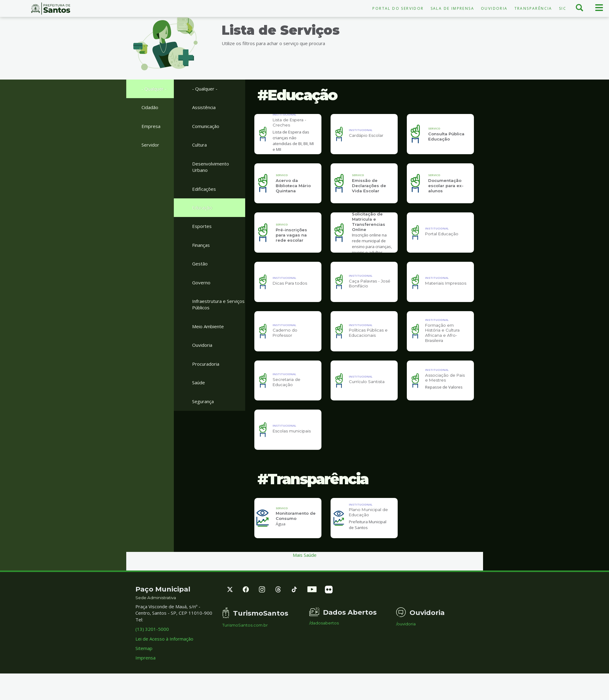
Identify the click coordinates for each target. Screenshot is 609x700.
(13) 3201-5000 (152, 649)
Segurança (203, 401)
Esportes (202, 226)
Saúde (199, 382)
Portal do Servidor (398, 8)
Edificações (204, 189)
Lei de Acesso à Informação (164, 659)
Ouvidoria (494, 8)
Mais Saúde (305, 575)
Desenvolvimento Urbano (211, 167)
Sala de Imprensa (452, 8)
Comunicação (206, 126)
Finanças (201, 245)
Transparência (533, 8)
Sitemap (144, 668)
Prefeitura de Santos (51, 9)
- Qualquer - (154, 89)
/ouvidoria (406, 644)
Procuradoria (206, 364)
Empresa (151, 126)
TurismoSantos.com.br (245, 645)
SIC (563, 8)
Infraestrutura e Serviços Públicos (218, 304)
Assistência (204, 107)
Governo (201, 282)
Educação (202, 208)
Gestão (200, 264)
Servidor (150, 145)
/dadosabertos (324, 643)
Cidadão (150, 107)
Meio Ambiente (208, 326)
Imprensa (145, 678)
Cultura (199, 145)
